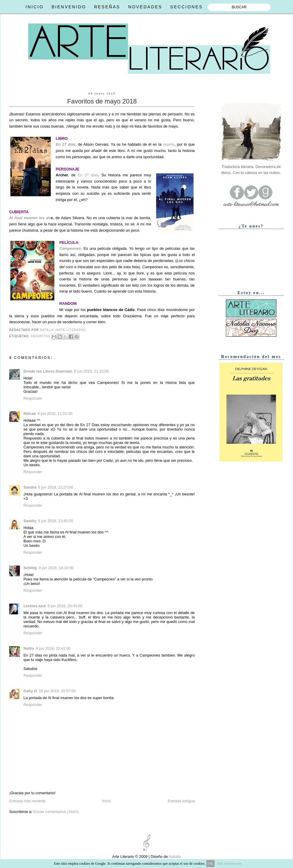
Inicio (107, 801)
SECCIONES (187, 7)
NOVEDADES (145, 7)
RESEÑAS (107, 7)
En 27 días (66, 144)
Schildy (30, 568)
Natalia (174, 857)
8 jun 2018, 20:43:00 (65, 606)
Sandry (30, 521)
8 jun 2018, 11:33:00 (91, 371)
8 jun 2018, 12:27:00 (56, 487)
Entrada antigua (181, 801)
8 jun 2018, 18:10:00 (56, 568)
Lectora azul (35, 606)
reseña (169, 144)
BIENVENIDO (69, 7)
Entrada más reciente (27, 801)
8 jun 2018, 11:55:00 (55, 413)
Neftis (29, 648)
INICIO (35, 7)
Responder (33, 398)
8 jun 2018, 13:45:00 (56, 521)
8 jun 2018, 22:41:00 (53, 648)
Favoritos (41, 336)
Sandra (30, 487)
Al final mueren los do (30, 218)
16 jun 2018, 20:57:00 (57, 691)
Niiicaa (30, 413)
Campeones (70, 248)
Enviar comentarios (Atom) (56, 812)
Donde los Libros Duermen (48, 371)
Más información (229, 864)
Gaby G (30, 691)
